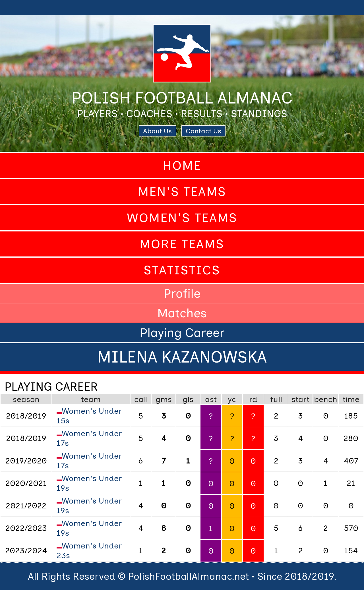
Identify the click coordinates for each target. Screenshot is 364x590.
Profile (182, 293)
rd (253, 399)
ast (211, 399)
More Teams (182, 244)
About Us (157, 131)
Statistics (182, 270)
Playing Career (182, 333)
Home (182, 165)
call (141, 399)
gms (164, 399)
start (300, 399)
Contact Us (203, 131)
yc (232, 399)
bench (326, 399)
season (26, 399)
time (351, 399)
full (276, 399)
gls (188, 399)
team (91, 399)
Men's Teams (182, 192)
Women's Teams (182, 218)
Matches (182, 313)
